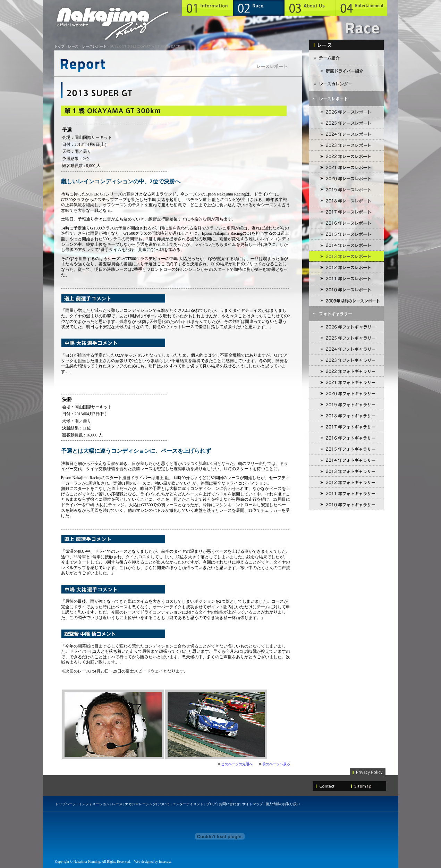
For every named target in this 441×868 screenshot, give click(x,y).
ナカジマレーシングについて (147, 804)
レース (73, 46)
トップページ (66, 804)
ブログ (211, 804)
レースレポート (94, 46)
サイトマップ (253, 804)
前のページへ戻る (276, 764)
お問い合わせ (229, 804)
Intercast (165, 862)
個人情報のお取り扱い (283, 804)
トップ (59, 46)
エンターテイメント (188, 804)
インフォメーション (94, 804)
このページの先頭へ (237, 764)
